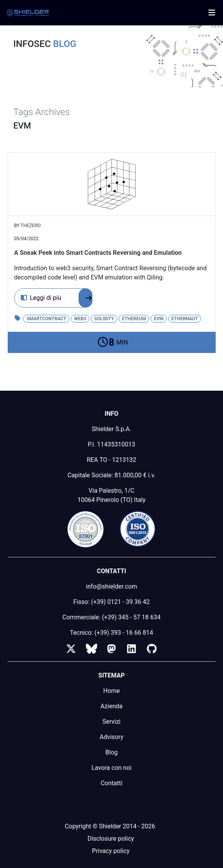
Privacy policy (111, 851)
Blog (112, 752)
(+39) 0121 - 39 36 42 (120, 602)
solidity (104, 319)
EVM (158, 319)
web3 (80, 319)
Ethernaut (185, 319)
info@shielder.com (111, 586)
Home (111, 691)
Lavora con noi (112, 768)
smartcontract (46, 319)
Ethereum (134, 319)
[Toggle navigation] (212, 13)
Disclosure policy (111, 839)
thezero (31, 226)
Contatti (111, 783)
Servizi (111, 722)
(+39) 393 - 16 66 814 (124, 633)
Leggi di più (57, 298)
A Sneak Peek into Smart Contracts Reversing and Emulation (98, 253)
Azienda (111, 706)
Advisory (112, 737)
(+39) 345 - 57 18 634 (131, 617)
